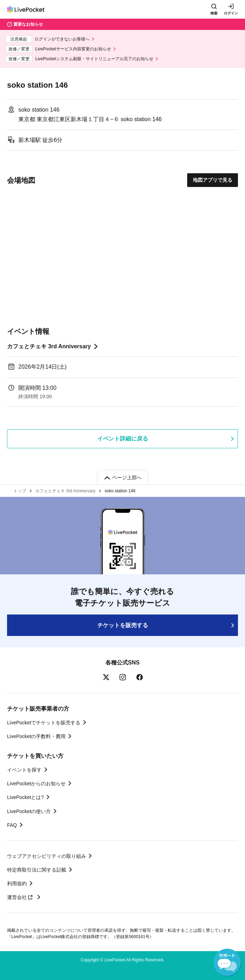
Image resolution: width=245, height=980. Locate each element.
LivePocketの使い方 (29, 811)
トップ (20, 491)
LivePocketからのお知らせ (36, 784)
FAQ (12, 825)
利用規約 (17, 884)
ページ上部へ (127, 477)
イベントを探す (24, 770)
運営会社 (21, 897)
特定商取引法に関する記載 (37, 870)
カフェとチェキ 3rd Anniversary (49, 346)
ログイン (231, 13)
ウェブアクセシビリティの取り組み (47, 856)
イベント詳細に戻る (123, 439)
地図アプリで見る (213, 180)
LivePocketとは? (25, 797)
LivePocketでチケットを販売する (44, 723)
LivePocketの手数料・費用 (36, 736)
